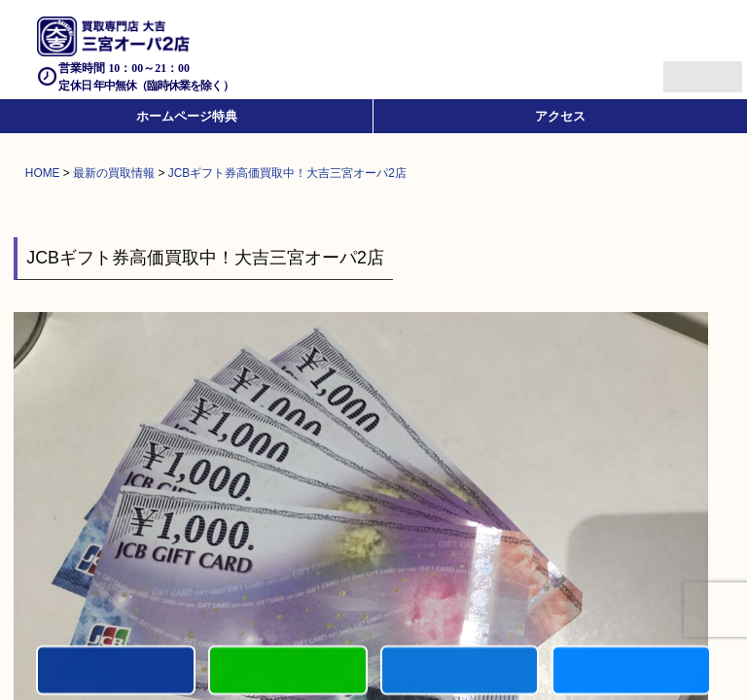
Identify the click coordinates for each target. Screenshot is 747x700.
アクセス (560, 116)
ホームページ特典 (187, 116)
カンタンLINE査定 (288, 671)
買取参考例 (631, 671)
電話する (116, 671)
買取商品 (460, 671)
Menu (681, 69)
